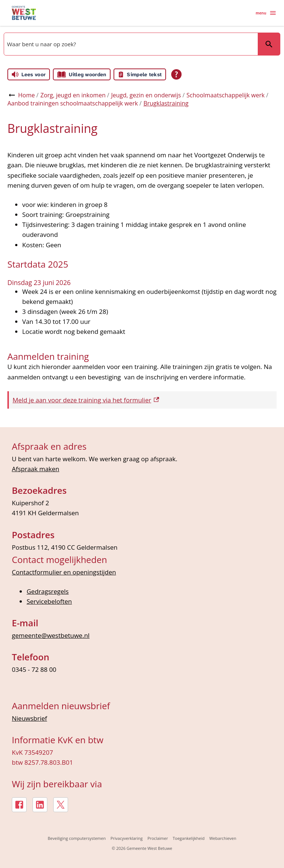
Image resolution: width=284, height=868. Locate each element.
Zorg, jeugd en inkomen (73, 95)
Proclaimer (158, 838)
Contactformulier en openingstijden (64, 572)
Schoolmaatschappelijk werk (225, 95)
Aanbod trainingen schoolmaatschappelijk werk (73, 103)
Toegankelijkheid (189, 838)
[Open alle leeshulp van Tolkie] (176, 74)
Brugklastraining (166, 103)
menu (266, 13)
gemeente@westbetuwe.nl (51, 635)
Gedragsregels (48, 591)
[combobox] (130, 44)
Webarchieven (223, 838)
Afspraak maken (35, 469)
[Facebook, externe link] (19, 805)
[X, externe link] (61, 805)
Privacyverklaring (127, 838)
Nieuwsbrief (29, 718)
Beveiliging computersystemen (77, 838)
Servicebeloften (49, 601)
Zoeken (266, 44)
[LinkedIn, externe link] (40, 805)
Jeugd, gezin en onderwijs (146, 95)
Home (26, 95)
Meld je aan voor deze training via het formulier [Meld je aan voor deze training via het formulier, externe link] (86, 400)
